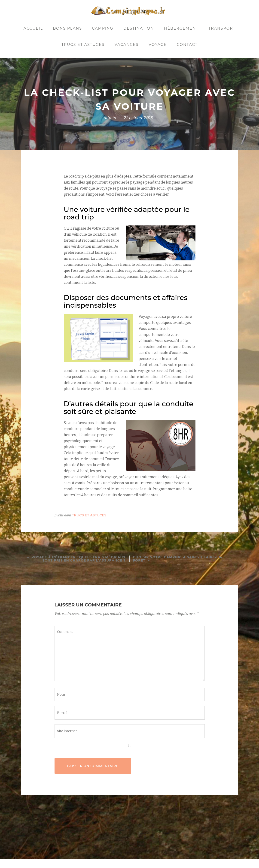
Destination (139, 28)
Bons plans (67, 28)
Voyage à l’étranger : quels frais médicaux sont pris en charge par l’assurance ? (79, 559)
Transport (222, 28)
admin (110, 118)
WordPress (162, 858)
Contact (187, 45)
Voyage (158, 45)
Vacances (127, 45)
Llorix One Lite (101, 858)
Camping (103, 28)
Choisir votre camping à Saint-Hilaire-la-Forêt (178, 559)
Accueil (33, 28)
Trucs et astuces (83, 45)
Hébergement (181, 28)
